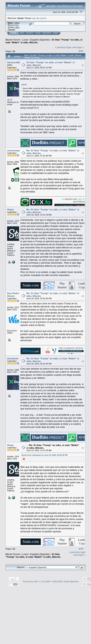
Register (47, 33)
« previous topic (63, 47)
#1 (83, 65)
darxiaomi (13, 359)
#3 (83, 213)
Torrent (11, 29)
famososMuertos (17, 62)
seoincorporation (17, 151)
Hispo (10, 210)
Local (25, 40)
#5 (83, 361)
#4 (83, 296)
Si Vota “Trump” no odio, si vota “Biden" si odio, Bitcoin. (33, 556)
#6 (83, 448)
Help (22, 33)
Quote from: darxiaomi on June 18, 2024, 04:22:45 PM (44, 455)
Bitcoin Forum (13, 40)
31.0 (17, 27)
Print (81, 51)
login (34, 18)
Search (30, 33)
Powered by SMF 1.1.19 (33, 582)
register (43, 18)
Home (14, 33)
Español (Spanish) (40, 40)
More (56, 33)
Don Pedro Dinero (13, 295)
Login (38, 33)
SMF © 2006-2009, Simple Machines (62, 582)
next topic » (78, 47)
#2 (83, 153)
